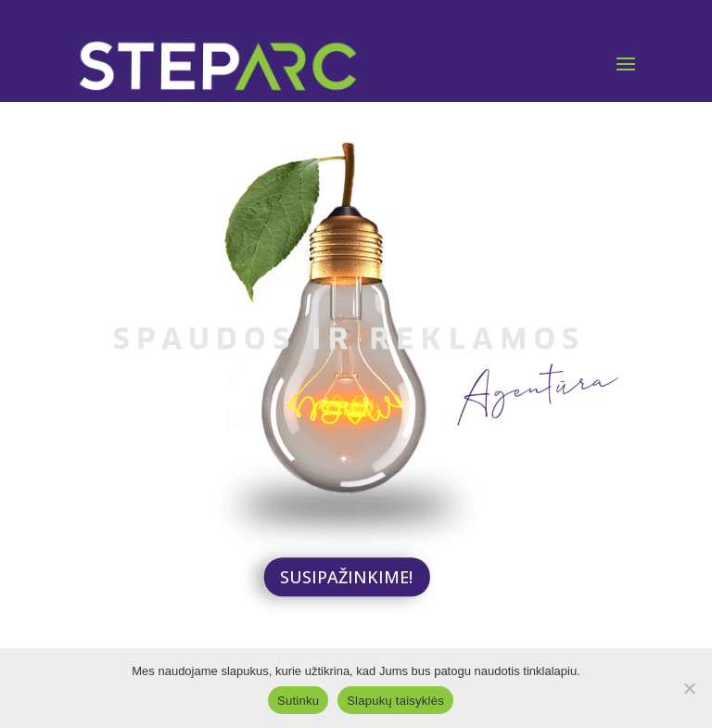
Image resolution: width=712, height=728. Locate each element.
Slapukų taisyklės (395, 701)
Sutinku (298, 701)
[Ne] (689, 688)
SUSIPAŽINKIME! (346, 577)
